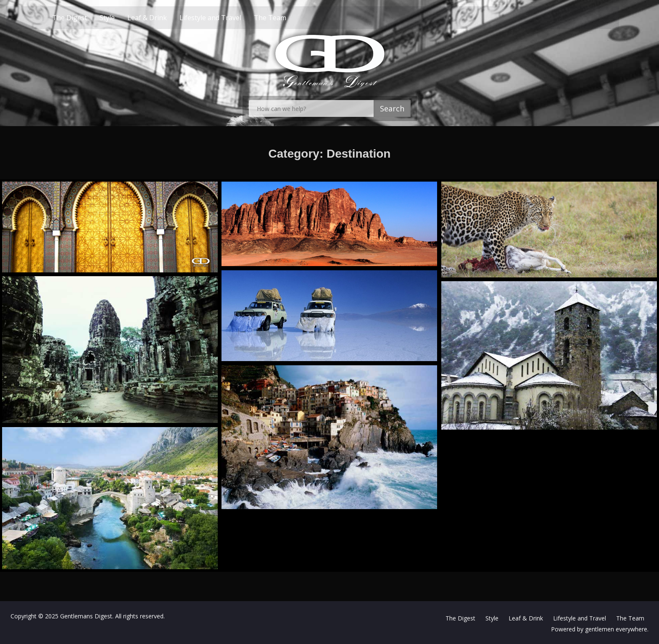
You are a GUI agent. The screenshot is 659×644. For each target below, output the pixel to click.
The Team (285, 18)
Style (122, 18)
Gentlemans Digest (86, 616)
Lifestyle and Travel (225, 18)
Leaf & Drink (162, 18)
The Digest (84, 18)
